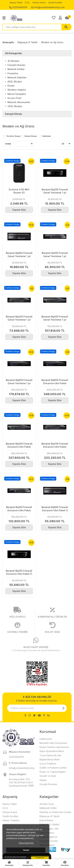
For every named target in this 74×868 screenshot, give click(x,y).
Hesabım (65, 864)
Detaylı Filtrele (13, 114)
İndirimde (47, 136)
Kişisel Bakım (46, 820)
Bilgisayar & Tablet (27, 42)
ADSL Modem (15, 82)
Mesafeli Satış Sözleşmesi (53, 743)
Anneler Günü (47, 804)
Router (11, 86)
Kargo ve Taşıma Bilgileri (53, 772)
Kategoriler (28, 864)
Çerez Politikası (48, 764)
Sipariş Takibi (16, 3)
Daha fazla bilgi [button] (26, 843)
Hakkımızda (46, 739)
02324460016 (18, 7)
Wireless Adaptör (17, 90)
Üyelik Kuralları (55, 3)
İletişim (43, 780)
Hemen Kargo (31, 136)
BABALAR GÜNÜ (48, 808)
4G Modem (13, 61)
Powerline (13, 73)
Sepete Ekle (19, 210)
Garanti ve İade (48, 776)
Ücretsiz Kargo (13, 136)
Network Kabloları (17, 77)
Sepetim (46, 864)
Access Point (14, 98)
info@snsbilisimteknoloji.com (48, 7)
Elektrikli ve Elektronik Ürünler (55, 812)
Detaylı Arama (39, 3)
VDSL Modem (15, 106)
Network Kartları (16, 69)
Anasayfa (8, 42)
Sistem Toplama (11, 820)
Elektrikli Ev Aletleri (50, 824)
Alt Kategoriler (14, 53)
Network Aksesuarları (19, 102)
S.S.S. (27, 3)
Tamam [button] (26, 850)
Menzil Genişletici (17, 94)
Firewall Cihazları (16, 65)
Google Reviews (48, 784)
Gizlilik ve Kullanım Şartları (53, 768)
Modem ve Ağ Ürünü (52, 42)
